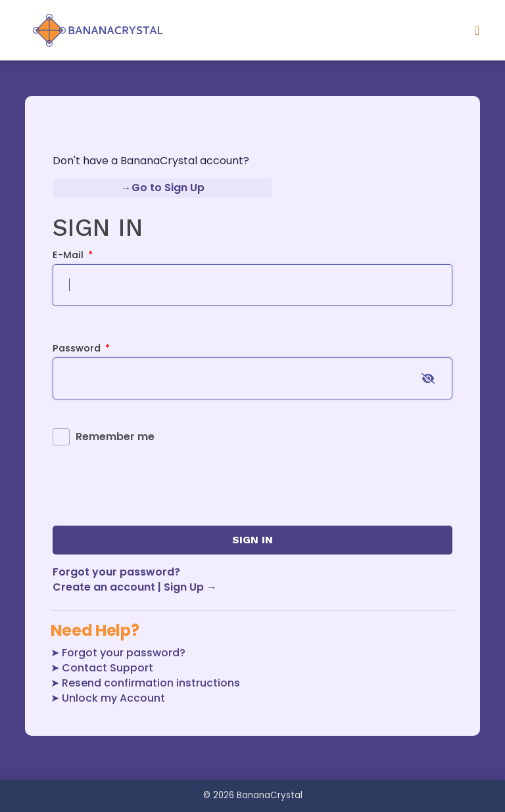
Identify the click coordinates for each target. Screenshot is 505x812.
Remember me (115, 437)
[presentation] (153, 484)
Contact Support (108, 668)
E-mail (73, 255)
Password (82, 348)
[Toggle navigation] (477, 30)
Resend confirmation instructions (151, 683)
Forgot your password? (116, 572)
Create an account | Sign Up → (135, 587)
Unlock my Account (113, 698)
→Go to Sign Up (163, 188)
